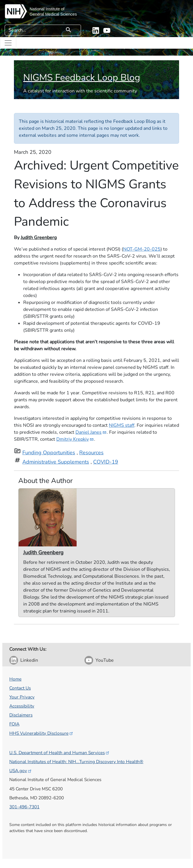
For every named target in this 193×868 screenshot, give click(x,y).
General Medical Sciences (53, 14)
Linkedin (29, 660)
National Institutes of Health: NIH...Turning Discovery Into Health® (76, 762)
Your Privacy (22, 697)
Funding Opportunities (49, 453)
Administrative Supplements (56, 462)
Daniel (91, 432)
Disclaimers (21, 715)
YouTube (105, 660)
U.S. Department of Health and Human (60, 753)
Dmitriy (75, 439)
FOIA (14, 724)
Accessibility (22, 706)
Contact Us (20, 688)
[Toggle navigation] (8, 43)
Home (15, 679)
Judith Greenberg (39, 238)
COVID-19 (106, 462)
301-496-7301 (24, 807)
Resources (91, 453)
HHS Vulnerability (42, 733)
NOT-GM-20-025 (142, 249)
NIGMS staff (122, 425)
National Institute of (47, 9)
